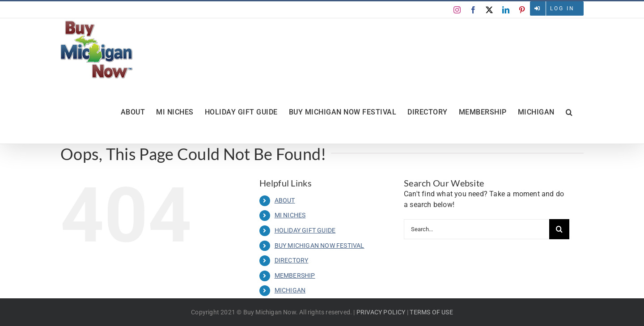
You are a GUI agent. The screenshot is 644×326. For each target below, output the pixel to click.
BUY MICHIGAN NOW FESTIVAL (320, 246)
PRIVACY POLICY (381, 312)
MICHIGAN (290, 290)
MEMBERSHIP (295, 275)
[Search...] (477, 229)
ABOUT (285, 200)
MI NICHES (290, 215)
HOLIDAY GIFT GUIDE (305, 230)
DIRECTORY (292, 260)
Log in (562, 8)
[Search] (559, 229)
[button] (569, 112)
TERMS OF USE (431, 312)
